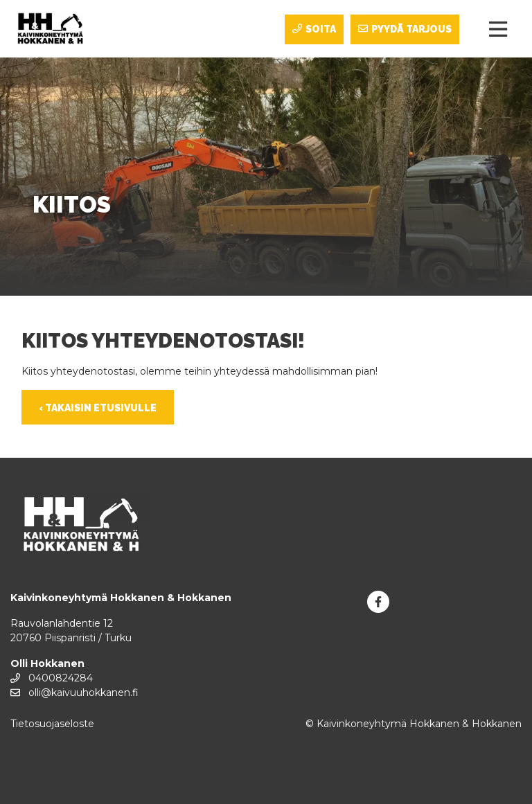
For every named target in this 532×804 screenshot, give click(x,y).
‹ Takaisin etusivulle (98, 408)
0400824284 (52, 678)
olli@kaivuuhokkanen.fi (74, 693)
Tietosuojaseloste (52, 724)
